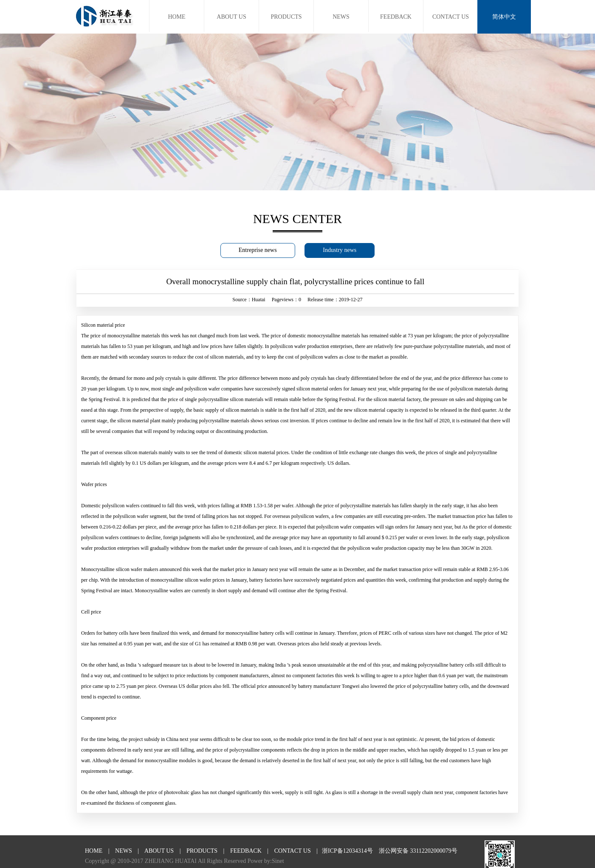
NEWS (341, 17)
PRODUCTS (286, 17)
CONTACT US (451, 17)
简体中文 (504, 17)
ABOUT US (231, 17)
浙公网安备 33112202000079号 (418, 851)
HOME (176, 17)
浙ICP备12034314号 (347, 851)
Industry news (340, 250)
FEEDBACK (396, 17)
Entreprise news (258, 250)
